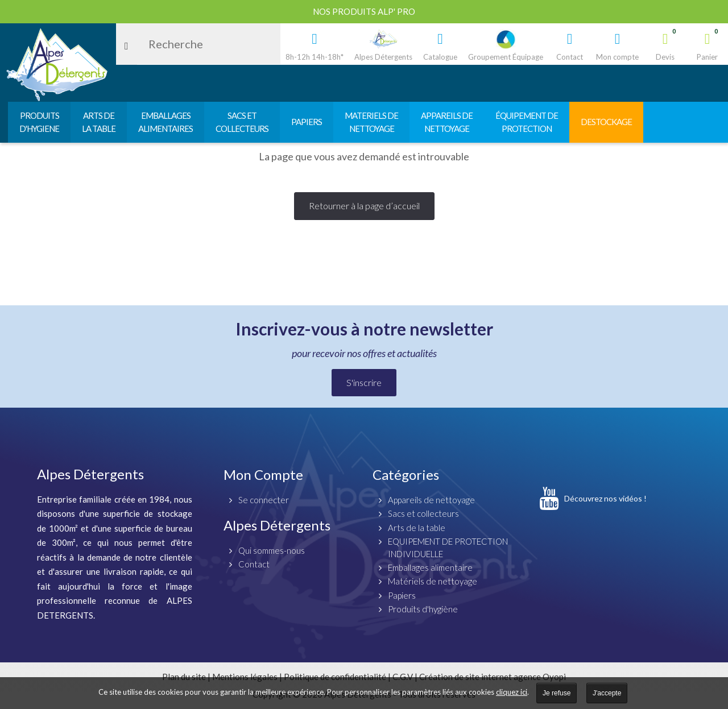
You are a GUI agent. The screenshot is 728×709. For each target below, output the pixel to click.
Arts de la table (417, 528)
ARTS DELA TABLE (99, 122)
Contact (254, 564)
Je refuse (557, 693)
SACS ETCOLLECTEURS (242, 122)
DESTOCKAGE (606, 122)
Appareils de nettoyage (431, 500)
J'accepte (607, 693)
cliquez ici (512, 692)
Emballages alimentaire (430, 567)
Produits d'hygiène (423, 609)
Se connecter (264, 500)
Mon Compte (263, 474)
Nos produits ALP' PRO (364, 11)
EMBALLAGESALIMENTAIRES (166, 122)
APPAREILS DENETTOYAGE (447, 122)
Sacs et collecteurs (423, 513)
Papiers (402, 595)
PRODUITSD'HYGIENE (39, 122)
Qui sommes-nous (272, 550)
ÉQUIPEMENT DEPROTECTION (527, 122)
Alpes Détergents (277, 525)
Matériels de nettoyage (433, 581)
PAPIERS (307, 122)
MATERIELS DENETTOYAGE (371, 122)
